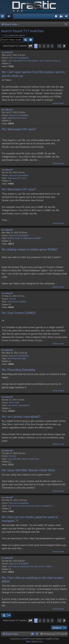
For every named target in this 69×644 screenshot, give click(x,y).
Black (29, 641)
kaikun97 (9, 52)
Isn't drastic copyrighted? (19, 405)
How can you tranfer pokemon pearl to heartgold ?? (30, 506)
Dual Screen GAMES (17, 302)
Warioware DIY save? (17, 118)
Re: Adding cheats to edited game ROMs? (30, 249)
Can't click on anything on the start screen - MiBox (30, 566)
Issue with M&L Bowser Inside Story (24, 459)
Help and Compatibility (19, 58)
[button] (30, 46)
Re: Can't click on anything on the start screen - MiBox (33, 580)
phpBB (24, 639)
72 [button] (59, 46)
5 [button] (52, 46)
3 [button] (44, 46)
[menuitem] (9, 16)
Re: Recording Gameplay (19, 370)
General (12, 299)
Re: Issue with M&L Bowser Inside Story (28, 470)
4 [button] (48, 46)
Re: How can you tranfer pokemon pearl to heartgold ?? (30, 519)
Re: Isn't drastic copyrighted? (21, 417)
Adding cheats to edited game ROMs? (25, 238)
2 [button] (40, 46)
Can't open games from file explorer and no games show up (34, 61)
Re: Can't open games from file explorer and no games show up (33, 74)
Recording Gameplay (17, 358)
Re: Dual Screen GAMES (19, 313)
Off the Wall (14, 403)
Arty (41, 641)
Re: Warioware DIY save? (19, 129)
